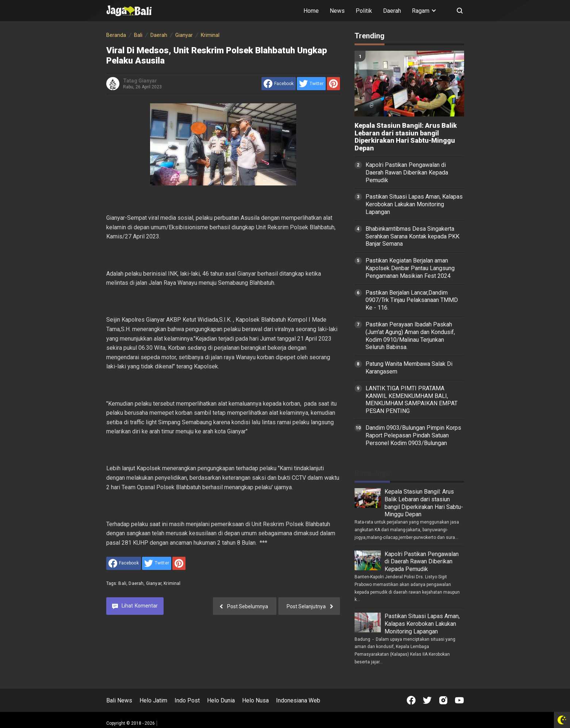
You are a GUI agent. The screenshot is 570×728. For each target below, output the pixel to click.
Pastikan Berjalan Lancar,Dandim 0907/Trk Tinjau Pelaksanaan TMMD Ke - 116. (412, 300)
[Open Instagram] (443, 700)
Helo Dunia (221, 700)
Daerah (392, 11)
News (337, 11)
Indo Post (187, 700)
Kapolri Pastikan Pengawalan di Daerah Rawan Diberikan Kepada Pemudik (407, 173)
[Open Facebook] (411, 700)
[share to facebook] (279, 84)
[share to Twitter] (311, 84)
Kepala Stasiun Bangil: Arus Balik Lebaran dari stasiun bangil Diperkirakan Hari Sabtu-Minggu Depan (406, 137)
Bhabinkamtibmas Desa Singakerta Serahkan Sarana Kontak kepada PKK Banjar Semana (412, 236)
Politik (364, 11)
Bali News (119, 700)
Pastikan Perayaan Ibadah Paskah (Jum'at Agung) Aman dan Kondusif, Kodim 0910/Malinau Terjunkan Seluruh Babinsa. (410, 336)
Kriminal (172, 583)
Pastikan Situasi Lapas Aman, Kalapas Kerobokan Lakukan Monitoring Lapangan (414, 204)
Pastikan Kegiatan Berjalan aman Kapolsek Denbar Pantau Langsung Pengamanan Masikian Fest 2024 (410, 268)
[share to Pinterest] (333, 84)
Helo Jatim (153, 700)
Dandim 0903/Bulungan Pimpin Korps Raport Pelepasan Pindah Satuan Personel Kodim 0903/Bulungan (413, 435)
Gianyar (154, 583)
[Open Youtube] (459, 700)
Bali (122, 583)
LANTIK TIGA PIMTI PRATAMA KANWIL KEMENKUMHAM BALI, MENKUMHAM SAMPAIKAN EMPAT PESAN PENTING (412, 400)
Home (311, 11)
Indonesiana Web (298, 700)
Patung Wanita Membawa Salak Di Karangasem (409, 368)
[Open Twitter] (427, 700)
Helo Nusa (255, 700)
